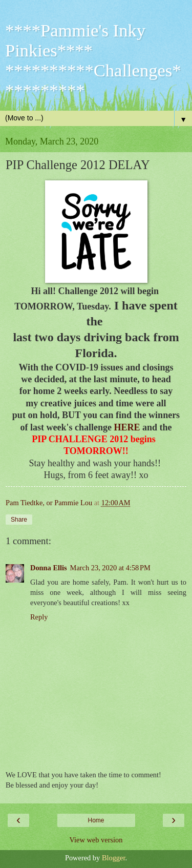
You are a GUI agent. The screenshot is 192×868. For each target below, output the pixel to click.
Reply (39, 617)
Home (96, 820)
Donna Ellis (49, 568)
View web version (96, 840)
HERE (127, 427)
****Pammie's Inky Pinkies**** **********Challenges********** (93, 60)
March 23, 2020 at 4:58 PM (110, 568)
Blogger (114, 858)
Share (19, 520)
